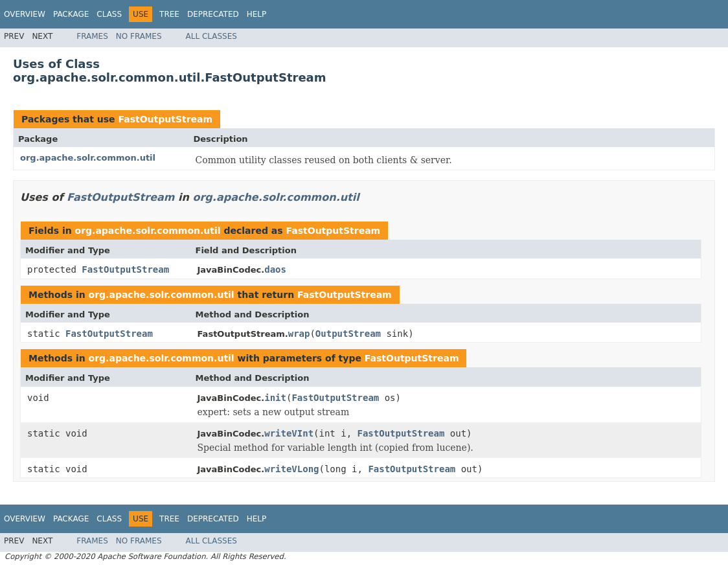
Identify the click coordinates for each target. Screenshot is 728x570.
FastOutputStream (165, 119)
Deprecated (213, 14)
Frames (92, 36)
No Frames (139, 36)
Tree (169, 14)
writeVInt (289, 433)
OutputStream (348, 334)
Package (71, 14)
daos (275, 269)
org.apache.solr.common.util (88, 158)
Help (257, 14)
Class (109, 14)
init (275, 398)
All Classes (211, 36)
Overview (25, 14)
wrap (299, 334)
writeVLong (291, 469)
